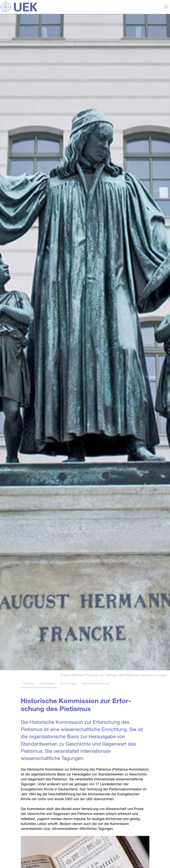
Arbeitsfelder (47, 683)
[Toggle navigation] (166, 7)
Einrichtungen (68, 683)
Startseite (29, 683)
